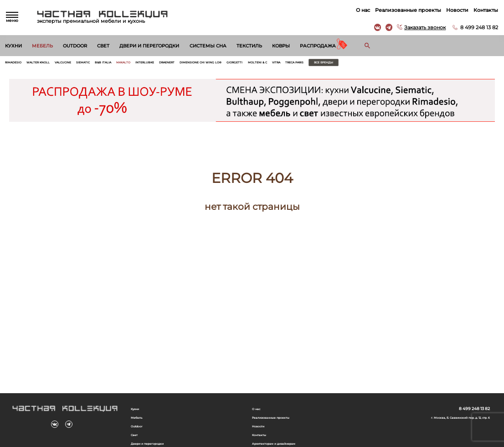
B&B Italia (140, 64)
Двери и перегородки (149, 46)
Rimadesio (18, 64)
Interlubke (196, 64)
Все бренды (442, 64)
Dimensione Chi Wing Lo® (273, 64)
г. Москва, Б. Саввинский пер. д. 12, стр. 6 (447, 421)
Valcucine (85, 64)
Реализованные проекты (405, 10)
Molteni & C (350, 64)
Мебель (42, 46)
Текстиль (249, 46)
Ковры (281, 46)
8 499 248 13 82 (476, 27)
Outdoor (75, 46)
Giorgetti (320, 64)
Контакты (483, 10)
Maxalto (167, 64)
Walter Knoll (52, 64)
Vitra (375, 64)
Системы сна (208, 46)
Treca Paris (400, 64)
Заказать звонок (422, 27)
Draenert (226, 64)
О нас (360, 10)
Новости (454, 10)
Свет (103, 46)
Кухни (13, 46)
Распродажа (318, 46)
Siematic (113, 64)
